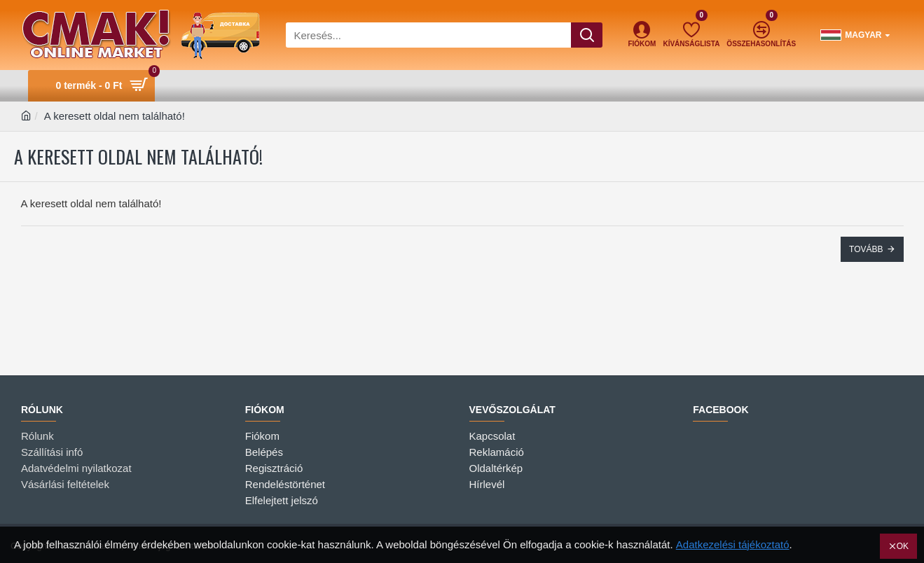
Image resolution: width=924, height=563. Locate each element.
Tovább (866, 249)
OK (903, 546)
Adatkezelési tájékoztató (733, 544)
